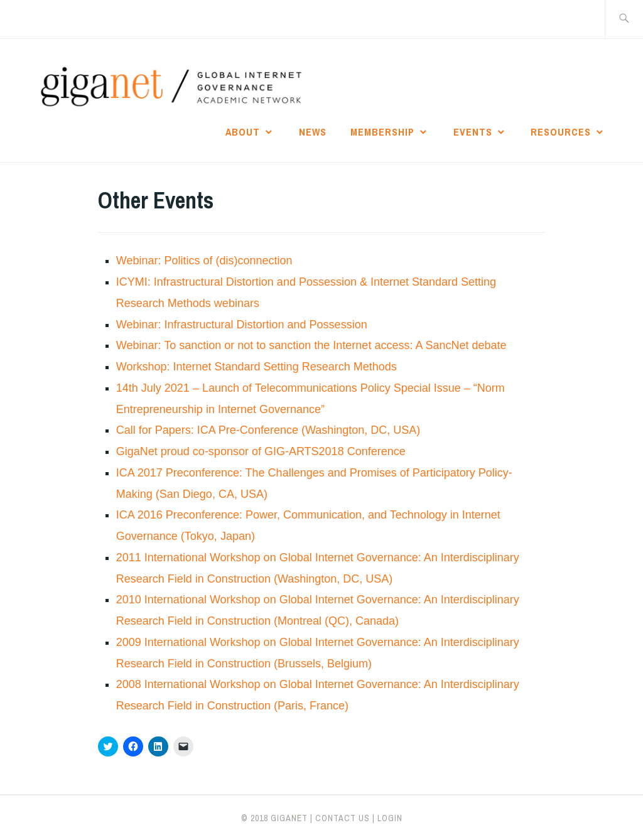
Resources (561, 132)
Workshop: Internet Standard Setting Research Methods (257, 367)
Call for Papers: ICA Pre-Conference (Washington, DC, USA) (268, 430)
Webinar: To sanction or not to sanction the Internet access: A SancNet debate (311, 345)
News (313, 132)
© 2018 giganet (274, 818)
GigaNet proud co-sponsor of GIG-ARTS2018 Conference (261, 451)
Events (473, 132)
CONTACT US (343, 818)
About (243, 132)
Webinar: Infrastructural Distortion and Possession (242, 325)
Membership (382, 132)
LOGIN (390, 818)
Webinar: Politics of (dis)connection (204, 261)
